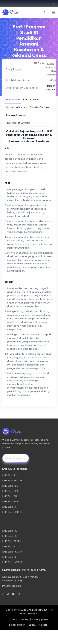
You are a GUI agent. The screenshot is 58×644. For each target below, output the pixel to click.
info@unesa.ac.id (12, 586)
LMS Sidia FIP (10, 507)
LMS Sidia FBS (10, 486)
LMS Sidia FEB (10, 491)
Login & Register (38, 625)
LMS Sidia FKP (10, 536)
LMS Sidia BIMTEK (13, 480)
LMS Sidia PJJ (10, 475)
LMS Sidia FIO (10, 501)
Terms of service (20, 619)
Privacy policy (40, 619)
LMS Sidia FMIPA (12, 541)
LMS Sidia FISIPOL (12, 512)
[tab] (13, 99)
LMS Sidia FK (9, 531)
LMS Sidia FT (9, 546)
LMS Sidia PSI (10, 557)
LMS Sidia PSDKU (12, 552)
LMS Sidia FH (10, 496)
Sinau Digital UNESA (38, 610)
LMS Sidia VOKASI (12, 562)
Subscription (18, 625)
